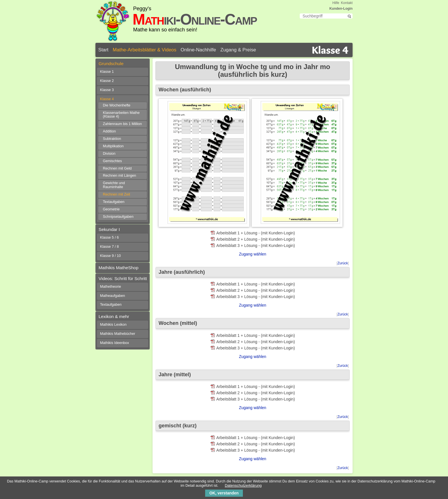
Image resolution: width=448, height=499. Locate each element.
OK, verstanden (224, 493)
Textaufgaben (114, 202)
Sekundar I (109, 229)
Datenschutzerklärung (243, 485)
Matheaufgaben (113, 296)
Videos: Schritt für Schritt (123, 278)
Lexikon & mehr (114, 316)
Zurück (343, 263)
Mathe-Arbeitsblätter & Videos (144, 50)
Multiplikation (113, 146)
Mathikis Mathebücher (118, 334)
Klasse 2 (107, 81)
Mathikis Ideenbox (115, 343)
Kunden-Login (341, 9)
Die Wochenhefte (117, 105)
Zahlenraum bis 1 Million (122, 124)
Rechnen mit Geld (117, 168)
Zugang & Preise (238, 50)
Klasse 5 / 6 (109, 238)
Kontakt (347, 3)
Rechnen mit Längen (119, 176)
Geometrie (111, 209)
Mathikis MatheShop (118, 268)
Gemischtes (112, 161)
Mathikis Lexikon (113, 325)
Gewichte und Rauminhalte (114, 185)
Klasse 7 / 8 (109, 247)
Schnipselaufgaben (118, 217)
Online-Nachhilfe (198, 50)
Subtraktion (112, 139)
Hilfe (336, 3)
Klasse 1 (107, 72)
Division (109, 154)
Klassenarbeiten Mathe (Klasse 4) (121, 115)
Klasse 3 (107, 90)
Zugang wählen (253, 254)
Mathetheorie (111, 287)
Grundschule (111, 64)
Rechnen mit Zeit (116, 194)
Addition (109, 131)
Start (103, 50)
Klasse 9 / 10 (110, 256)
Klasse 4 (107, 99)
